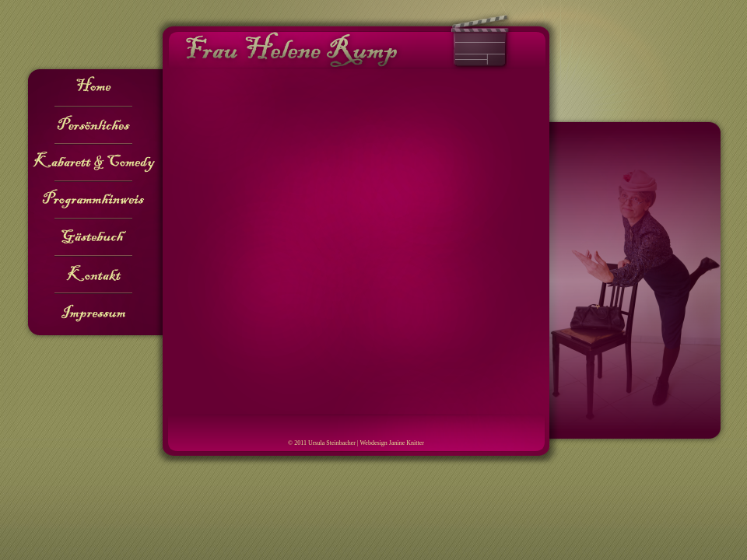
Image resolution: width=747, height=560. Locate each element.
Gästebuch (93, 238)
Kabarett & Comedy (93, 163)
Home (93, 89)
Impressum (93, 313)
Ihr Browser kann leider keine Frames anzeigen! (356, 240)
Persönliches (93, 126)
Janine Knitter (407, 443)
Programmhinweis (93, 201)
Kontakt (93, 275)
